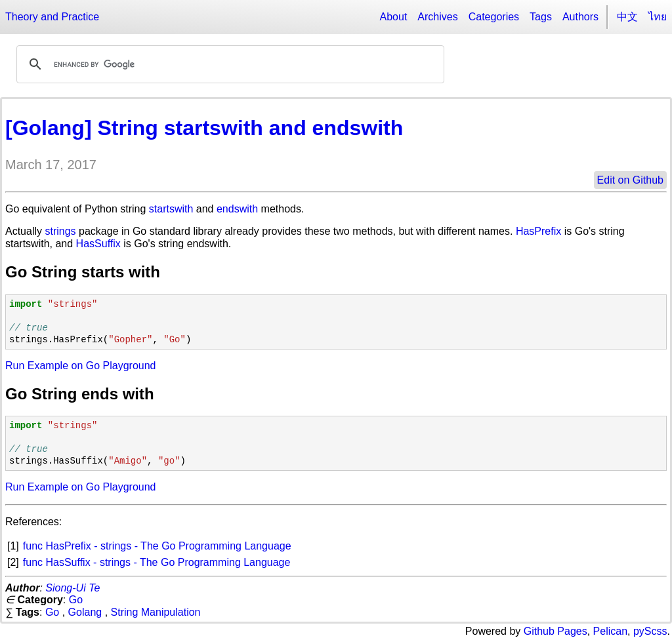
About (394, 17)
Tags (541, 17)
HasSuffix (98, 244)
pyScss (650, 631)
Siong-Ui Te (73, 588)
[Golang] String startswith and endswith (204, 128)
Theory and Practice (52, 17)
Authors (580, 17)
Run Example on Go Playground (80, 366)
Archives (437, 17)
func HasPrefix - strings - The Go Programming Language (157, 546)
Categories (494, 17)
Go (76, 600)
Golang (85, 612)
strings (60, 231)
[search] (228, 64)
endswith (237, 209)
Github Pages (556, 631)
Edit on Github (630, 180)
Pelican (610, 631)
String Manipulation (156, 612)
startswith (171, 209)
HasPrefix (538, 231)
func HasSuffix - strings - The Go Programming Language (157, 562)
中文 (627, 17)
